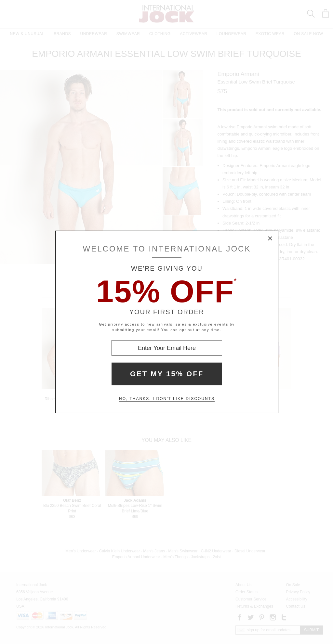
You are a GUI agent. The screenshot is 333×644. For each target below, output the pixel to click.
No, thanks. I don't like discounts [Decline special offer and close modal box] (167, 399)
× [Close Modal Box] (270, 239)
